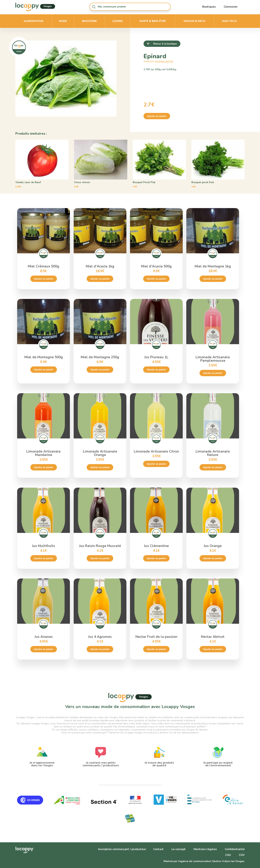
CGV (242, 855)
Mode (63, 21)
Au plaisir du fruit (164, 61)
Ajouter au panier (157, 116)
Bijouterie (90, 21)
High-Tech (229, 21)
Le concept (179, 849)
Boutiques (209, 7)
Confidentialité (235, 849)
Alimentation (33, 21)
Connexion (231, 7)
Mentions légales (205, 849)
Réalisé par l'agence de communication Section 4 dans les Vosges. (204, 861)
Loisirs (118, 21)
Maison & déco (195, 21)
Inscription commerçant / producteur (122, 849)
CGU (228, 855)
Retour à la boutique (165, 44)
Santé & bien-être (153, 21)
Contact (158, 849)
